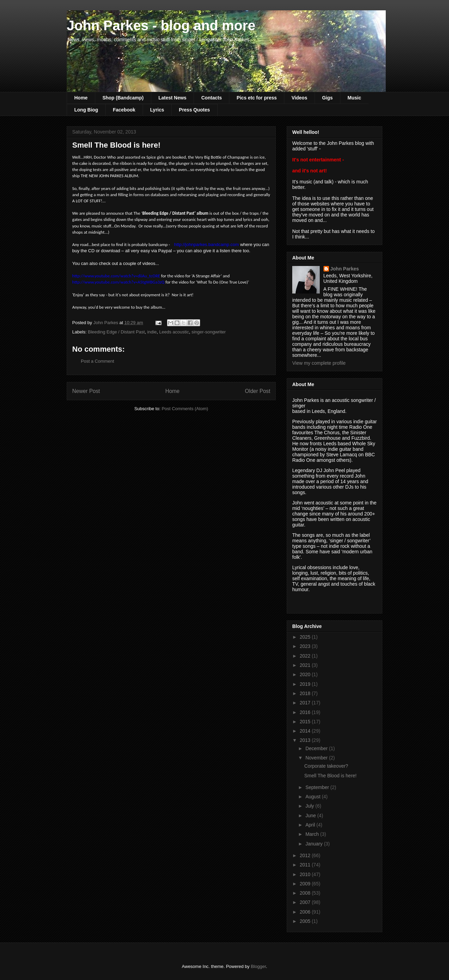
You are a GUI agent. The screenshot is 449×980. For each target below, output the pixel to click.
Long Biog (86, 110)
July (310, 806)
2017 (306, 703)
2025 (306, 637)
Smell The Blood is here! (330, 776)
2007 (306, 902)
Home (81, 98)
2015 (306, 722)
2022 (306, 656)
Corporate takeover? (326, 766)
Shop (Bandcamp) (123, 98)
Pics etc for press (257, 98)
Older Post (258, 391)
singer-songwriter (209, 332)
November (317, 758)
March (313, 834)
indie (152, 332)
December (317, 748)
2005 (306, 921)
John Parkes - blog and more (161, 25)
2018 (306, 693)
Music (354, 98)
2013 (306, 740)
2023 (306, 646)
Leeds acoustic (174, 332)
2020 (306, 674)
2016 (306, 712)
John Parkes (345, 269)
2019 (306, 684)
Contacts (211, 98)
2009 (306, 884)
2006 (306, 912)
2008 (306, 893)
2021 (306, 665)
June (311, 816)
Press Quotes (194, 110)
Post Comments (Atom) (185, 409)
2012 (306, 855)
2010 (306, 874)
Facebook (124, 110)
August (313, 797)
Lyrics (157, 110)
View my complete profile (319, 363)
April (311, 825)
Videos (299, 98)
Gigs (327, 98)
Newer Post (86, 391)
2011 (306, 865)
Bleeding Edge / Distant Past (117, 332)
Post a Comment (97, 361)
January (315, 844)
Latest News (173, 98)
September (318, 787)
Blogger (258, 966)
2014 (306, 731)
